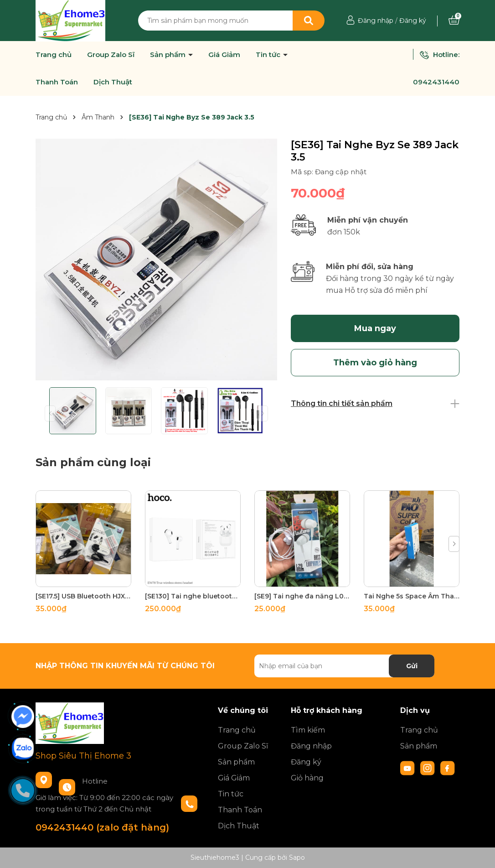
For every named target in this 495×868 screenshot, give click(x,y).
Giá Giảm (224, 55)
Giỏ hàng (307, 778)
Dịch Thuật (113, 82)
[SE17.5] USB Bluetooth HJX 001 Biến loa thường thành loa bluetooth (83, 596)
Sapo (297, 858)
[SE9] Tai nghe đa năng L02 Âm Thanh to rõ (302, 596)
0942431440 (436, 82)
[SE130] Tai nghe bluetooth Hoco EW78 (193, 596)
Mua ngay (375, 328)
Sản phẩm (169, 55)
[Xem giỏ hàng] (454, 21)
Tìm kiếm (308, 730)
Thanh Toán (57, 82)
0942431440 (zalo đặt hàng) (102, 827)
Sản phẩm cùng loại (93, 462)
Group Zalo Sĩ (111, 55)
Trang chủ (54, 55)
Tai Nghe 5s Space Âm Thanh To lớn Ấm (412, 596)
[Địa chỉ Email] (344, 666)
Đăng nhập (376, 21)
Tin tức (269, 55)
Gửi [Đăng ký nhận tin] (412, 666)
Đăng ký (413, 21)
